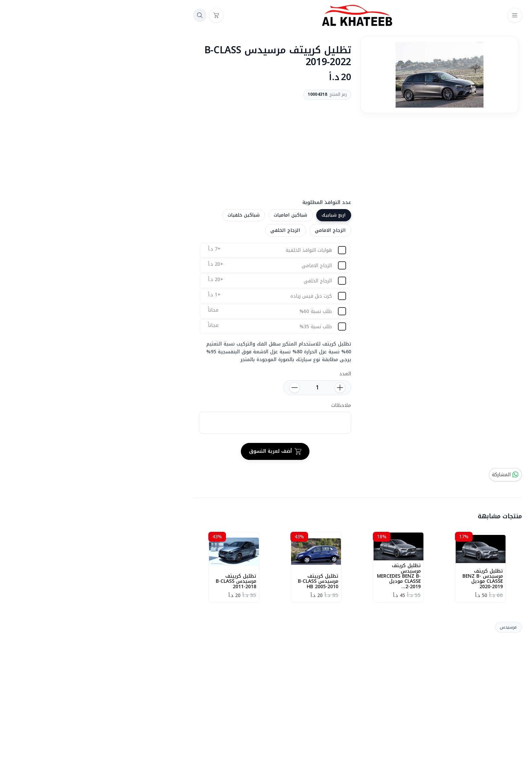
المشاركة (414, 475)
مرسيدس (417, 627)
